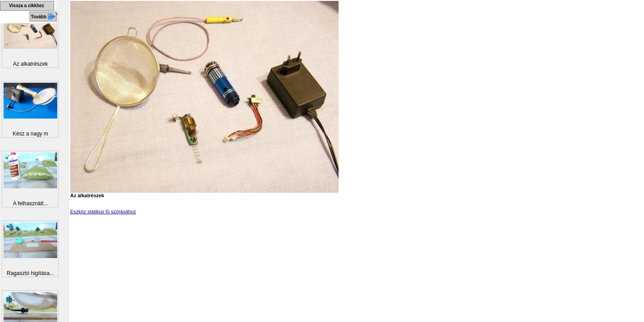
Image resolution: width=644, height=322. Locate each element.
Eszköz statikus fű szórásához (103, 212)
